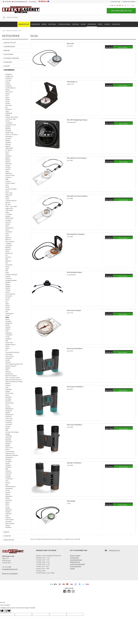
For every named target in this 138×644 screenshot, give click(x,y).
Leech (7, 199)
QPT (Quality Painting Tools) (14, 364)
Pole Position (9, 520)
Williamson (9, 496)
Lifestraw (8, 438)
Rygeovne (76, 24)
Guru (7, 405)
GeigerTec (8, 411)
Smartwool (9, 232)
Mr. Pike (8, 205)
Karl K (7, 152)
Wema (7, 319)
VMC (7, 341)
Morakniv (8, 527)
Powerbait (8, 296)
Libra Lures (9, 448)
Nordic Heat (9, 133)
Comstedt (8, 424)
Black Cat (8, 238)
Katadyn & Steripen (11, 275)
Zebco (7, 347)
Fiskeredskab (36, 24)
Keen (7, 154)
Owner (7, 292)
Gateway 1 (9, 109)
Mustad (8, 216)
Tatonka (8, 475)
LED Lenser (9, 195)
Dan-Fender (9, 210)
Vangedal (8, 339)
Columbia (8, 86)
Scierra (7, 82)
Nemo (7, 450)
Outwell (8, 290)
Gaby (7, 212)
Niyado (8, 508)
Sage (7, 516)
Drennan (8, 257)
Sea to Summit (10, 242)
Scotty (7, 308)
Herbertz (8, 222)
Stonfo (7, 325)
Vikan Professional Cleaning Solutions (14, 382)
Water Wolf (9, 343)
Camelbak (8, 245)
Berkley (8, 127)
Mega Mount (9, 415)
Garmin (8, 84)
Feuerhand (9, 265)
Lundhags (8, 461)
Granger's (8, 220)
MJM (7, 179)
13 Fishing (8, 214)
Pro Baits (8, 399)
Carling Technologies (12, 432)
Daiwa (7, 90)
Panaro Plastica (10, 183)
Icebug (7, 525)
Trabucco (8, 177)
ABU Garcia (9, 92)
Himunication (9, 403)
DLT (7, 255)
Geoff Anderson (10, 88)
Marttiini (8, 282)
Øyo (7, 485)
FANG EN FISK (116, 24)
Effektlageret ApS (114, 550)
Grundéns (8, 522)
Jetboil (7, 158)
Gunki (7, 187)
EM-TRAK (8, 401)
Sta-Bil (7, 360)
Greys (7, 267)
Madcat (8, 413)
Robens (8, 160)
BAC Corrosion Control (12, 378)
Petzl (7, 226)
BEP (6, 430)
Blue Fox (8, 240)
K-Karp (7, 315)
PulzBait (8, 512)
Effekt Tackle (9, 218)
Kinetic (7, 94)
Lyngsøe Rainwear (11, 280)
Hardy (7, 490)
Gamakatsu (9, 488)
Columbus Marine (11, 201)
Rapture (8, 146)
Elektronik (52, 24)
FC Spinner (9, 150)
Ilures (7, 191)
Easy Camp (9, 193)
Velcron (8, 170)
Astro (7, 236)
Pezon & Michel (10, 294)
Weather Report (10, 345)
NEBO (7, 197)
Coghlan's (8, 243)
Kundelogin (33, 2)
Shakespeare (9, 313)
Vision (7, 98)
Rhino (7, 230)
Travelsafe (9, 123)
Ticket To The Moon (11, 135)
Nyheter (107, 24)
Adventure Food (10, 125)
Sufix (7, 331)
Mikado (8, 140)
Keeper (8, 391)
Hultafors (8, 467)
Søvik (7, 395)
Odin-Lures (9, 418)
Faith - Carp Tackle (11, 207)
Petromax (8, 105)
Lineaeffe (8, 278)
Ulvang (7, 483)
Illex (7, 271)
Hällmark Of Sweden (12, 455)
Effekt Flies (9, 173)
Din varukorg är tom (121, 11)
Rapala (7, 115)
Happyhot (8, 333)
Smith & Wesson (10, 487)
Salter (7, 304)
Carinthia (8, 138)
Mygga (7, 434)
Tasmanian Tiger (10, 119)
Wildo (7, 504)
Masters (8, 444)
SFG (6, 312)
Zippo (7, 348)
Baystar (8, 368)
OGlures (8, 385)
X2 (6, 350)
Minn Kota (8, 164)
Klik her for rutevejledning (10, 574)
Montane (8, 459)
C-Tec (7, 506)
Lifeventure (9, 137)
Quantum (8, 156)
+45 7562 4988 (8, 2)
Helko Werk (9, 148)
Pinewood (8, 78)
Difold (7, 498)
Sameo (7, 306)
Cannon (8, 181)
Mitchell (8, 247)
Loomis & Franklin (11, 189)
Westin (7, 100)
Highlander (9, 113)
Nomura (8, 518)
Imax (7, 185)
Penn (7, 96)
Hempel (8, 362)
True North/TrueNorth (12, 352)
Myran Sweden (10, 523)
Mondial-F (8, 397)
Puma (7, 300)
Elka (7, 259)
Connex (8, 426)
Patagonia (8, 74)
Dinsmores (9, 253)
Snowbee (8, 321)
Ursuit (7, 337)
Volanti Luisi (9, 374)
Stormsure (9, 500)
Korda (7, 101)
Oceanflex (8, 422)
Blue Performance (11, 376)
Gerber (8, 103)
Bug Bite (8, 477)
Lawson (8, 277)
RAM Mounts (9, 409)
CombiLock (9, 479)
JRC (6, 107)
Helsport (8, 465)
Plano (7, 234)
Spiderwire (9, 323)
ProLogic (8, 80)
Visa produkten (123, 47)
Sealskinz (8, 142)
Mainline (8, 129)
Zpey (7, 111)
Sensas (7, 310)
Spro (7, 481)
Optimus (8, 471)
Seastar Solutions (11, 366)
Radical (8, 162)
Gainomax (8, 442)
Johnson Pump (10, 175)
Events (100, 24)
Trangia (8, 168)
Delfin (7, 251)
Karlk (7, 273)
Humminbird (9, 228)
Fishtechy (8, 514)
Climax (7, 494)
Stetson (8, 329)
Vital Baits (8, 389)
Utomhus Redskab (64, 24)
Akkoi (7, 172)
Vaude (7, 463)
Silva (7, 317)
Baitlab (7, 446)
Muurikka (8, 440)
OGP (7, 387)
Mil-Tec (7, 502)
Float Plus (8, 417)
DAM (7, 370)
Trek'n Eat (8, 473)
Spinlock (8, 249)
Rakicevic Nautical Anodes (13, 380)
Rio (6, 302)
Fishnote (8, 372)
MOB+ (7, 428)
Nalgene (8, 286)
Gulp (7, 269)
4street (7, 203)
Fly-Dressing (9, 393)
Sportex (8, 492)
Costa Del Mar (10, 452)
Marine (44, 24)
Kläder (83, 24)
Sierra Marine (9, 356)
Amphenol (9, 420)
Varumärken (92, 24)
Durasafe (8, 131)
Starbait (8, 327)
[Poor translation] (8, 611)
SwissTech (8, 510)
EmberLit (8, 261)
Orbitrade (8, 358)
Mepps (7, 284)
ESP (6, 263)
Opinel (7, 288)
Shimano (8, 144)
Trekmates (9, 335)
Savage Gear (9, 76)
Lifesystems (9, 457)
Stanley (7, 166)
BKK (7, 469)
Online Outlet (24, 24)
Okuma (8, 224)
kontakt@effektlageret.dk (20, 2)
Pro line (8, 298)
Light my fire (9, 208)
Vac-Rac (8, 407)
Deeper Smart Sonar (12, 117)
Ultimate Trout (10, 453)
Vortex (7, 121)
